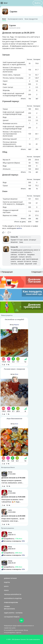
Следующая (37, 272)
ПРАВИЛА (16, 617)
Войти (38, 3)
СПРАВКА (7, 606)
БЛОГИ (6, 586)
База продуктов (31, 19)
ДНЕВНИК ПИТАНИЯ (10, 578)
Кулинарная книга (15, 19)
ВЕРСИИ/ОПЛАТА (9, 609)
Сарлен (13, 11)
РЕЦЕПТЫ (7, 582)
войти (19, 228)
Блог (4, 19)
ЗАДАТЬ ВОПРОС (9, 613)
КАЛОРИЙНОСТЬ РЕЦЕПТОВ (13, 598)
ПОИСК (6, 590)
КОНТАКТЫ (19, 613)
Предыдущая (7, 272)
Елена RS (14, 237)
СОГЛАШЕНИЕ (8, 617)
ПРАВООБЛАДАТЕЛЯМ (11, 602)
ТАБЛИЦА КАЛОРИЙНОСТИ (13, 594)
